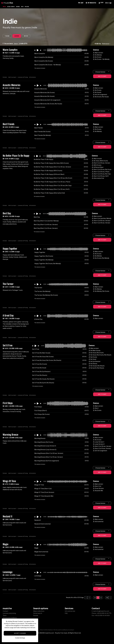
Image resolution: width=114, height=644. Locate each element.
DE (108, 3)
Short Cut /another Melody (102, 219)
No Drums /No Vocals (101, 97)
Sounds (20, 6)
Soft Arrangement (100, 95)
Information (33, 78)
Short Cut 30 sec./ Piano (101, 172)
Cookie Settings (20, 638)
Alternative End (98, 179)
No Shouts (93, 364)
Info (25, 6)
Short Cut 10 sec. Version (102, 449)
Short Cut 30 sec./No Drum (102, 170)
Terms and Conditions (61, 630)
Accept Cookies (20, 633)
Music (5, 6)
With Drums (97, 166)
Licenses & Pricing (23, 78)
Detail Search (12, 6)
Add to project (12, 78)
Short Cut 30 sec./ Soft (100, 176)
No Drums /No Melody (101, 259)
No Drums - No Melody (101, 60)
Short (96, 409)
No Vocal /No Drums (96, 353)
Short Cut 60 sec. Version (101, 221)
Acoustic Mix (98, 491)
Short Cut (97, 487)
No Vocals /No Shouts (97, 366)
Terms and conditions (10, 618)
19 (107, 598)
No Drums (97, 57)
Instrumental (98, 522)
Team (5, 615)
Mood (31, 36)
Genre (19, 36)
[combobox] (107, 44)
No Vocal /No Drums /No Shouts (100, 355)
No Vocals (97, 93)
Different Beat (98, 168)
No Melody (97, 55)
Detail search (38, 613)
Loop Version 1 (99, 442)
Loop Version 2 (99, 445)
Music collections (39, 611)
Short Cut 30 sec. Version (101, 163)
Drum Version (98, 489)
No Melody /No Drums (101, 292)
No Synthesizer (95, 362)
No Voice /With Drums (100, 161)
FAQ (66, 613)
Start (42, 630)
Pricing (29, 6)
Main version (98, 53)
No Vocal (92, 360)
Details (5, 78)
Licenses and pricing (9, 613)
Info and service (70, 611)
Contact (5, 611)
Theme (8, 36)
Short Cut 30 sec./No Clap (101, 174)
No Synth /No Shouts (96, 368)
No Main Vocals (95, 351)
